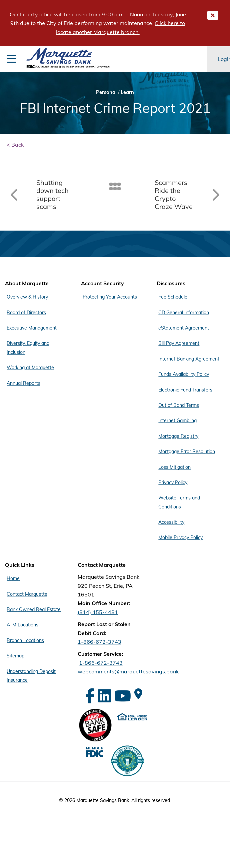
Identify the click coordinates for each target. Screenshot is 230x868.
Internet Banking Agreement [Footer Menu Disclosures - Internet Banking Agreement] (189, 359)
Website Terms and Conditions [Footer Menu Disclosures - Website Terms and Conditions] (179, 502)
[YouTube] (123, 696)
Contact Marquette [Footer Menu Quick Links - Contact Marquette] (27, 594)
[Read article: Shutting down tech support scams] (48, 195)
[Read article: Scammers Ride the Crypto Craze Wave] (182, 195)
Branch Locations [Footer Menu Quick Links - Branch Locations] (25, 640)
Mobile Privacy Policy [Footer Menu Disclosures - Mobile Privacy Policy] (180, 537)
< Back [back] (15, 145)
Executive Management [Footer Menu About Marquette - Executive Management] (32, 328)
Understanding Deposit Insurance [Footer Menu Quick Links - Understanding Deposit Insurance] (31, 676)
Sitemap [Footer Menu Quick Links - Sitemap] (15, 656)
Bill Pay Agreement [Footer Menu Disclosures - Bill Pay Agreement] (179, 343)
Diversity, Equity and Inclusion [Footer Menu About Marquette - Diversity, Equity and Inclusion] (28, 348)
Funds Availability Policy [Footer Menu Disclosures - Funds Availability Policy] (184, 374)
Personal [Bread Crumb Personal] (106, 92)
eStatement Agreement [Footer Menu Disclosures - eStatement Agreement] (184, 328)
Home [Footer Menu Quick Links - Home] (13, 578)
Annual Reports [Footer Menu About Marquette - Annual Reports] (23, 383)
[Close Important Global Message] (213, 15)
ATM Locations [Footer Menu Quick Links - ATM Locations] (22, 625)
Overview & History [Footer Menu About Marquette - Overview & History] (27, 297)
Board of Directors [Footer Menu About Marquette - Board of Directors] (26, 313)
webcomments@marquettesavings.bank (128, 671)
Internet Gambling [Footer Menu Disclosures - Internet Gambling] (177, 421)
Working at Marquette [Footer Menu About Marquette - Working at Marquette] (30, 368)
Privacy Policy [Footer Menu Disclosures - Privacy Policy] (173, 482)
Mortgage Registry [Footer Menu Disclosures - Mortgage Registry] (178, 436)
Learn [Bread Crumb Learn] (127, 92)
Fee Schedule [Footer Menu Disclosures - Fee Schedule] (173, 297)
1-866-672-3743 (99, 642)
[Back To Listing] (115, 186)
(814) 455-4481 (98, 612)
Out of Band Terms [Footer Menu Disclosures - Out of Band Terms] (179, 405)
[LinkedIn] (104, 696)
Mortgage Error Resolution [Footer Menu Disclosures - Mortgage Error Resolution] (187, 451)
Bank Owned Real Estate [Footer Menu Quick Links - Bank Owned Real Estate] (34, 609)
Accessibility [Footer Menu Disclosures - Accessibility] (171, 522)
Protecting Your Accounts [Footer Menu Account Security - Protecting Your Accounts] (110, 297)
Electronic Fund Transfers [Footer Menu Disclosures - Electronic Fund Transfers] (185, 390)
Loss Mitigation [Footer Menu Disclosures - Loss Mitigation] (174, 467)
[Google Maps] (138, 694)
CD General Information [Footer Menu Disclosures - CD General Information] (184, 313)
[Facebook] (90, 696)
